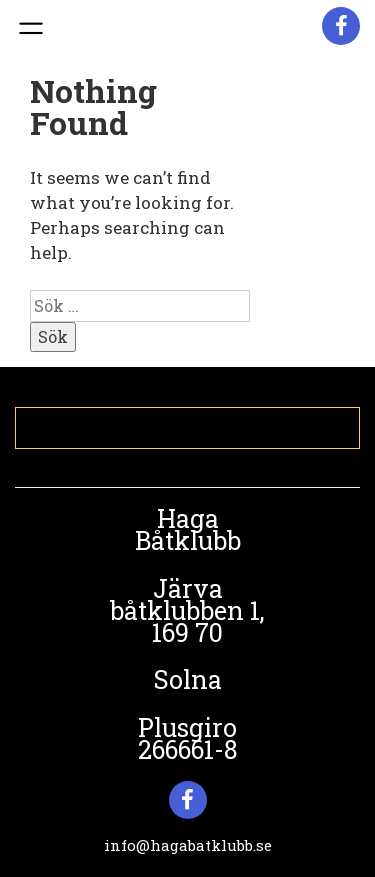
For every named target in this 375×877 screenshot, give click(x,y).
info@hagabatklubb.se (188, 845)
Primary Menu (29, 29)
